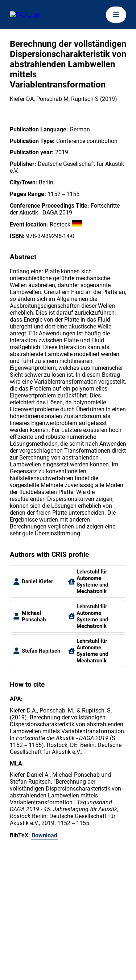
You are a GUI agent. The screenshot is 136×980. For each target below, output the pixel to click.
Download (44, 835)
